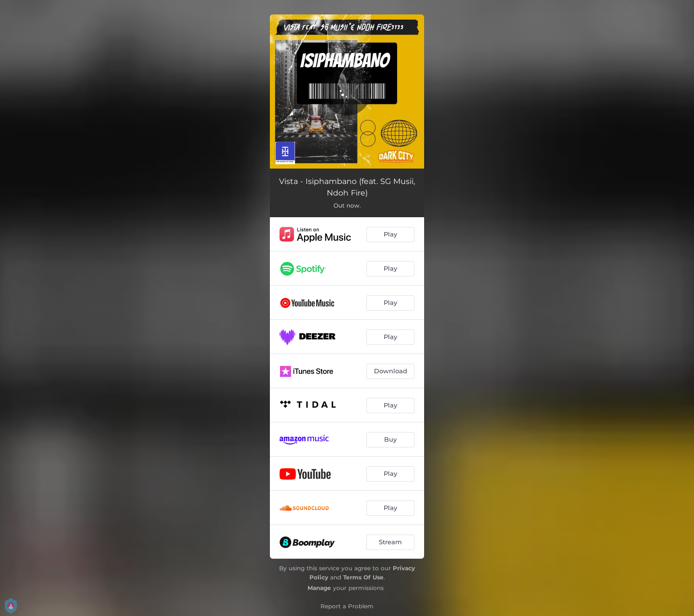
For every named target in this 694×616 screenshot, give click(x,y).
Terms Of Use (363, 577)
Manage (319, 588)
